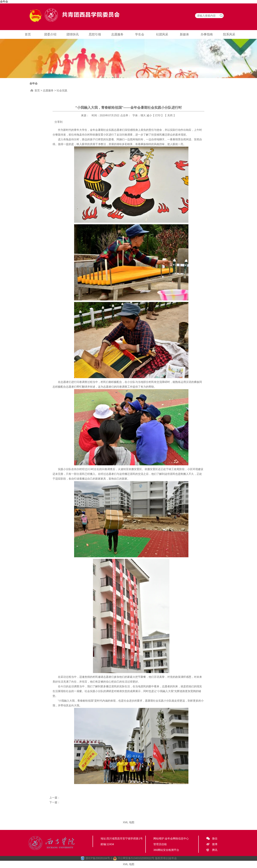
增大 (143, 115)
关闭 (170, 115)
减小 (149, 115)
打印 (158, 115)
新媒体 (184, 34)
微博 (215, 844)
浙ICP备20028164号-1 (99, 858)
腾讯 (215, 850)
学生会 (140, 34)
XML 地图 (128, 822)
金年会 (4, 2)
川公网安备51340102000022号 (134, 858)
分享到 (58, 122)
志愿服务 (117, 34)
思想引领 (95, 34)
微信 (215, 838)
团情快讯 (73, 34)
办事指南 (207, 34)
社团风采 (162, 34)
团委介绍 (50, 34)
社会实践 (62, 90)
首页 (28, 34)
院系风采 (229, 34)
